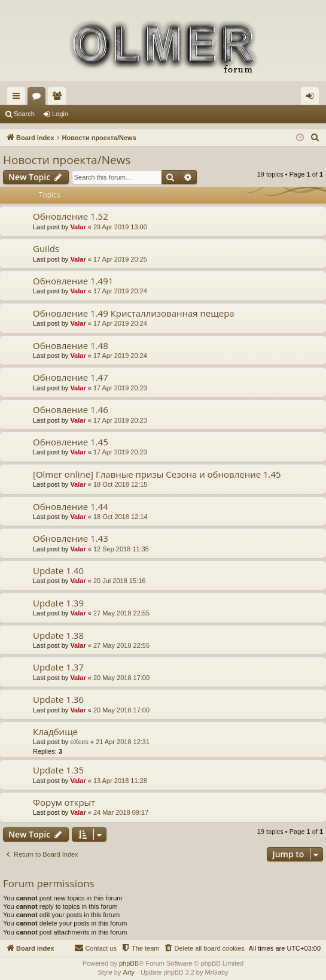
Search (24, 114)
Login (60, 114)
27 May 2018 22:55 (121, 613)
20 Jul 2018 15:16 (119, 581)
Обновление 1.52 (71, 216)
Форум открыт (64, 802)
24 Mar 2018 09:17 (121, 812)
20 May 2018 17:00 (121, 678)
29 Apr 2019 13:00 (120, 227)
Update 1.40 (58, 571)
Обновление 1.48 (71, 345)
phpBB (129, 963)
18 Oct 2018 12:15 (121, 484)
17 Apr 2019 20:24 (120, 291)
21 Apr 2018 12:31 (123, 742)
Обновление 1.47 (71, 377)
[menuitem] (315, 138)
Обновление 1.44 (71, 506)
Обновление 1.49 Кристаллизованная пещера (134, 313)
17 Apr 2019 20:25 (120, 259)
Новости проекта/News (67, 160)
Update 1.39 (58, 603)
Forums (39, 98)
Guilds (46, 248)
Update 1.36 (58, 699)
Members (59, 98)
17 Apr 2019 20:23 (120, 388)
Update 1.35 (58, 770)
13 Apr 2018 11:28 (120, 781)
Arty (129, 972)
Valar (78, 227)
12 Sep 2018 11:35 (121, 549)
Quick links (19, 98)
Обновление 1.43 (71, 538)
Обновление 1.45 (71, 442)
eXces (79, 742)
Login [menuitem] (313, 98)
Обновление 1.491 (73, 281)
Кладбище (55, 732)
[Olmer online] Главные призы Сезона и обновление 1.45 (157, 474)
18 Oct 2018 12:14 (121, 517)
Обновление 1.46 (71, 409)
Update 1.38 (58, 635)
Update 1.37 (58, 667)
